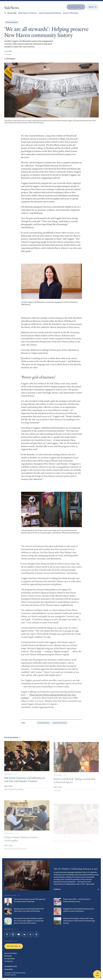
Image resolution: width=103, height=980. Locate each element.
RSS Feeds (8, 956)
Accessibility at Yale (11, 966)
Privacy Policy (9, 969)
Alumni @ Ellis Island (71, 13)
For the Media (9, 959)
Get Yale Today (14, 946)
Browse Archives (11, 953)
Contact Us (9, 961)
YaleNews (12, 8)
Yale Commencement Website (50, 13)
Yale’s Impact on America (27, 13)
